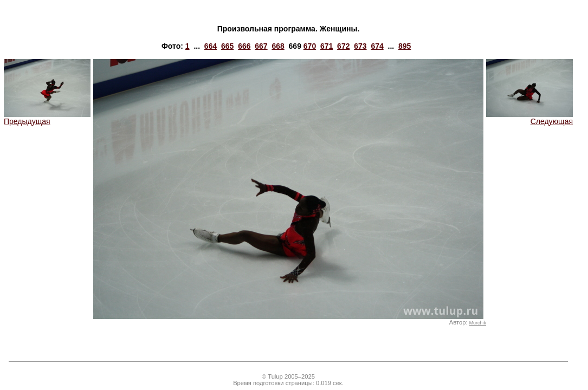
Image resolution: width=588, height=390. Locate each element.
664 (211, 46)
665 (227, 46)
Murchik (478, 323)
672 (343, 46)
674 (377, 46)
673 (360, 46)
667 (261, 46)
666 (244, 46)
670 (310, 46)
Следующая (529, 118)
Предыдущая (47, 118)
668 (278, 46)
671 (327, 46)
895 (405, 46)
